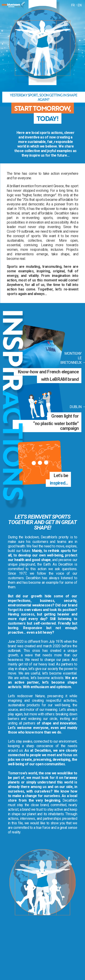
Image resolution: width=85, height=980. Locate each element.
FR (73, 5)
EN (80, 5)
